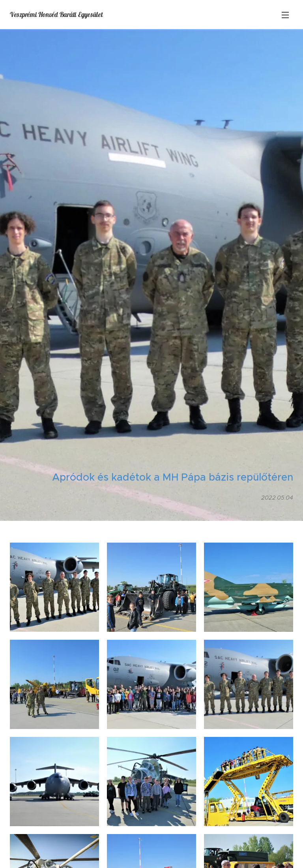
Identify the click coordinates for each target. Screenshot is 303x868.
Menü (285, 15)
